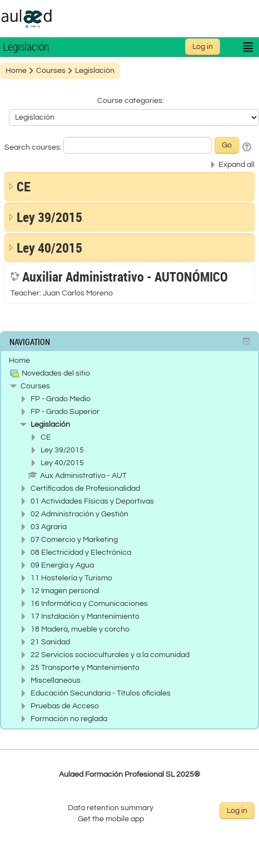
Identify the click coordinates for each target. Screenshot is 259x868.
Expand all (236, 165)
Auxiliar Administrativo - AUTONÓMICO (125, 277)
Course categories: (131, 101)
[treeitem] (129, 361)
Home (19, 361)
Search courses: (34, 147)
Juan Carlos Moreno (78, 293)
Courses (35, 386)
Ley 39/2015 (49, 217)
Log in (203, 47)
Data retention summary (111, 808)
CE (24, 186)
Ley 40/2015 (49, 248)
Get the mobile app (111, 819)
